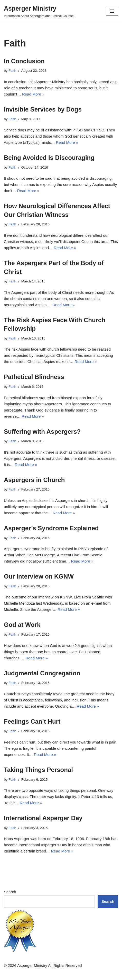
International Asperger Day (43, 818)
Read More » (33, 94)
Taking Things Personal (38, 770)
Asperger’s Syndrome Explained (51, 528)
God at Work (22, 625)
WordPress (78, 975)
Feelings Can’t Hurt (32, 721)
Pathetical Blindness (34, 377)
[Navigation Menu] (112, 11)
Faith (12, 71)
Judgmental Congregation (42, 673)
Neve (39, 975)
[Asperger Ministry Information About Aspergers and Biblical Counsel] (39, 11)
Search (10, 892)
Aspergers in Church (34, 480)
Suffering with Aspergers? (42, 432)
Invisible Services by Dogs (43, 109)
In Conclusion (24, 61)
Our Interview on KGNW (39, 576)
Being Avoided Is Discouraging (49, 158)
